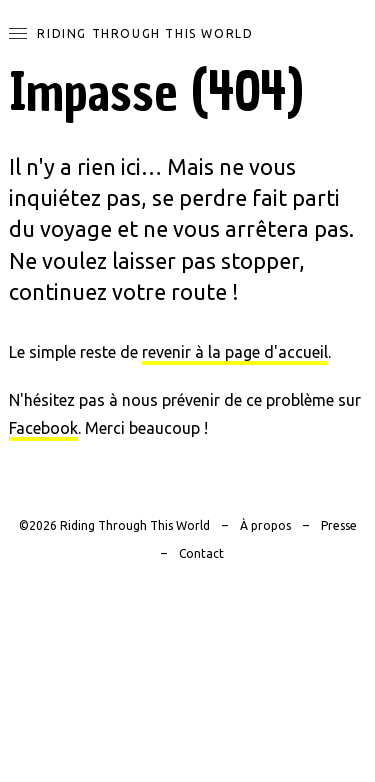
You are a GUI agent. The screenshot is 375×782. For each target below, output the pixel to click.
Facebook (43, 428)
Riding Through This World (145, 33)
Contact (201, 553)
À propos (265, 525)
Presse (339, 525)
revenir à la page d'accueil (235, 352)
